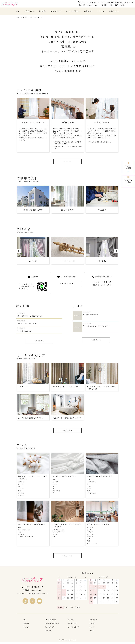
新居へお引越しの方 (52, 625)
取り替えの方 (50, 629)
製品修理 (48, 633)
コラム (92, 633)
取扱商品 (70, 622)
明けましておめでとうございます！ (96, 326)
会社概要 (26, 625)
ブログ (25, 17)
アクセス (26, 629)
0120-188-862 (102, 282)
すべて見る (67, 162)
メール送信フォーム (67, 285)
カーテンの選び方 (73, 629)
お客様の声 (93, 622)
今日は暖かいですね (91, 315)
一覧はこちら (39, 342)
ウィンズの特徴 (51, 622)
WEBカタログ (72, 625)
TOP (18, 17)
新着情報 (93, 625)
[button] (19, 251)
